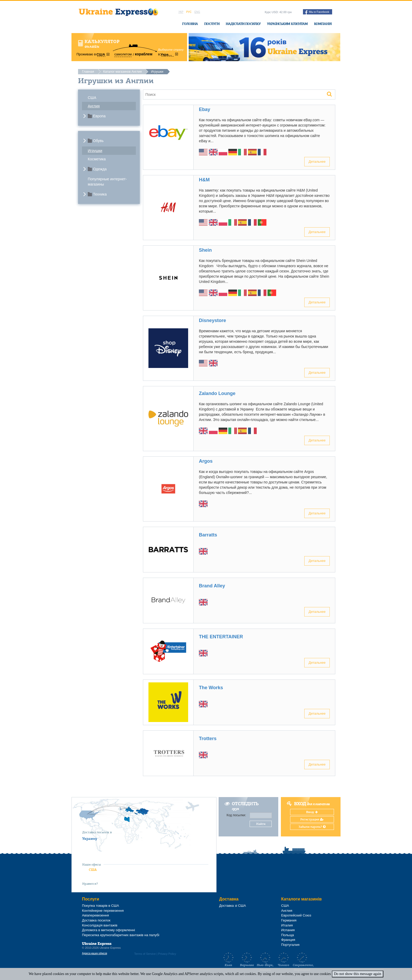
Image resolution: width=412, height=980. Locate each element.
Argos (206, 461)
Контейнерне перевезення (103, 911)
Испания (288, 930)
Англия (94, 106)
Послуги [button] (212, 24)
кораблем (144, 54)
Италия (287, 925)
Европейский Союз (296, 915)
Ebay (205, 109)
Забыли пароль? (312, 827)
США (92, 98)
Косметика (97, 159)
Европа (99, 116)
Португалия (290, 945)
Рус (189, 12)
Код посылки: (236, 815)
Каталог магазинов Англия (123, 72)
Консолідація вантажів (100, 925)
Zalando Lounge (217, 393)
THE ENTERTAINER (221, 637)
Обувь (98, 141)
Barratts (208, 535)
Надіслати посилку (243, 24)
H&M (204, 180)
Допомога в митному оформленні (109, 930)
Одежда (100, 169)
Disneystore (212, 320)
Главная (88, 72)
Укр (181, 12)
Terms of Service (145, 954)
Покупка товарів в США (101, 906)
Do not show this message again (358, 974)
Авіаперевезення (96, 915)
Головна (190, 24)
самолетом (123, 54)
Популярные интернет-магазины (107, 182)
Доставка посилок (96, 920)
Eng (197, 12)
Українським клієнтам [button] (287, 24)
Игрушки (95, 151)
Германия (289, 920)
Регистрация (312, 819)
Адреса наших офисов (94, 953)
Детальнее (317, 162)
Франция (288, 940)
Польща (288, 935)
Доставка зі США (233, 906)
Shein (205, 250)
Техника (100, 194)
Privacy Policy (167, 954)
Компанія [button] (323, 24)
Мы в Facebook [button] (317, 12)
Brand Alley (212, 586)
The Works (211, 688)
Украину (90, 839)
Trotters (208, 739)
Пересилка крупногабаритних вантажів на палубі (121, 935)
